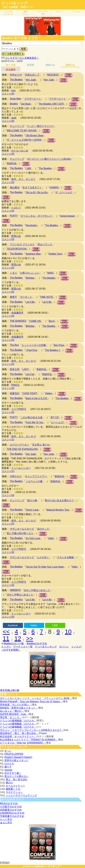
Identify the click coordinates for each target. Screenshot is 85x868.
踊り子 (8, 767)
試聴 (68, 75)
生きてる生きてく (32, 187)
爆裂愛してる (13, 789)
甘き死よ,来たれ (41, 445)
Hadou (49, 393)
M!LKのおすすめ (9, 803)
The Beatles (16, 80)
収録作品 (12, 163)
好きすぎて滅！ (13, 773)
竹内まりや (16, 75)
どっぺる (8, 13)
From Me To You (34, 422)
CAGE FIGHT (30, 393)
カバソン (59, 12)
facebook (13, 625)
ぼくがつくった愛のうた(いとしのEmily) (49, 159)
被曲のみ (50, 65)
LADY (26, 369)
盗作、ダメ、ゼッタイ (23, 179)
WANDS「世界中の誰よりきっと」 (19, 708)
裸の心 (9, 783)
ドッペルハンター (21, 468)
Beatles (14, 104)
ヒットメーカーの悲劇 (34, 345)
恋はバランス (45, 244)
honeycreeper (67, 216)
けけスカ (9, 764)
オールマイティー (15, 786)
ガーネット (26, 297)
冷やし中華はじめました (37, 590)
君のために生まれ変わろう (59, 500)
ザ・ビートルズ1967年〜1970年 (24, 140)
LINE (55, 625)
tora (13, 91)
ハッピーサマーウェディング (21, 795)
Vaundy (8, 770)
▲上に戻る (6, 822)
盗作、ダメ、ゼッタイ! (24, 361)
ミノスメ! (76, 12)
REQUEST (53, 75)
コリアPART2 (19, 409)
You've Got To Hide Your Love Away (45, 567)
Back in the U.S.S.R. (37, 398)
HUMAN (54, 187)
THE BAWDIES (18, 321)
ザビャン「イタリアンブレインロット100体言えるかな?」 (32, 730)
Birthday (30, 278)
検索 (24, 49)
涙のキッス (43, 529)
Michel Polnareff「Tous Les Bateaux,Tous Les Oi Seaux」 (31, 701)
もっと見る (6, 819)
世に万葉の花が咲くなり (20, 533)
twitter (34, 625)
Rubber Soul (55, 254)
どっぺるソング (14, 3)
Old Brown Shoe (34, 136)
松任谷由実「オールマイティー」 (18, 736)
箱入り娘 (32, 500)
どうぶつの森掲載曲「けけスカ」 (18, 721)
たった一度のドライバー (41, 126)
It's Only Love (33, 538)
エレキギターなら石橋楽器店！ (22, 58)
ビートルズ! (57, 422)
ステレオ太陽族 (65, 557)
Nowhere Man (33, 254)
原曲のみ (70, 65)
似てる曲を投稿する (13, 54)
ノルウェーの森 (34, 481)
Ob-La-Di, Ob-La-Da (37, 192)
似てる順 (11, 65)
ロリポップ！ (55, 866)
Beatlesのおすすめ (37, 643)
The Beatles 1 (52, 350)
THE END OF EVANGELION (22, 449)
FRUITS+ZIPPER (14, 754)
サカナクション (14, 792)
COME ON (35, 321)
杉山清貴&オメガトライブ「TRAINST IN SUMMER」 (29, 740)
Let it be (30, 374)
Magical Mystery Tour (58, 510)
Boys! (52, 321)
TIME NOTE (47, 297)
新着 (25, 13)
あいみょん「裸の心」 (12, 711)
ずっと (8, 751)
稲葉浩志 (15, 393)
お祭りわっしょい (30, 273)
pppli (14, 118)
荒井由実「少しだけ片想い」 (16, 705)
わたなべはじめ (20, 151)
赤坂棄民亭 (17, 313)
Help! (51, 538)
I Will (28, 168)
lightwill (39, 866)
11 (6, 639)
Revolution (31, 225)
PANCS (15, 385)
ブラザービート (33, 99)
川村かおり (16, 476)
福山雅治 (15, 187)
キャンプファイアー (36, 476)
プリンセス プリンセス (22, 244)
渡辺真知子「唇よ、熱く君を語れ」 (19, 733)
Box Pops (59, 345)
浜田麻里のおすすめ (11, 810)
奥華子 (13, 297)
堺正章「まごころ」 (11, 717)
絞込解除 (11, 70)
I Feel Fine (31, 350)
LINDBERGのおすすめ (12, 813)
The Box (14, 345)
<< (6, 632)
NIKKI (50, 273)
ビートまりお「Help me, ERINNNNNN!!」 (23, 743)
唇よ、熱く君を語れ (17, 779)
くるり (13, 273)
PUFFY (14, 216)
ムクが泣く (43, 557)
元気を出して (32, 75)
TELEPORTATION (17, 249)
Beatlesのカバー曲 (14, 643)
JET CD (55, 417)
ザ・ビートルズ (64, 192)
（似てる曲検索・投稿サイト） (18, 7)
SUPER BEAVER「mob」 (14, 714)
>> (30, 639)
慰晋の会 (16, 236)
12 (18, 639)
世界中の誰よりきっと (16, 760)
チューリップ (17, 126)
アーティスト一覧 (23, 647)
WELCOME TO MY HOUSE (22, 131)
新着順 (30, 65)
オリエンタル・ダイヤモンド (36, 216)
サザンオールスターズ (22, 529)
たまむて (16, 208)
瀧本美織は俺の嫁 (10, 690)
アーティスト (42, 13)
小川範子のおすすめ (11, 807)
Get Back (26, 104)
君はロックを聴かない (16, 776)
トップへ (6, 647)
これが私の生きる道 (32, 417)
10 (68, 632)
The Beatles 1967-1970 (51, 104)
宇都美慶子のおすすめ (12, 816)
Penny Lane (32, 510)
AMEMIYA (15, 590)
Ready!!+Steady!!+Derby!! (18, 757)
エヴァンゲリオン (19, 445)
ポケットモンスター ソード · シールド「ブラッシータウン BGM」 (36, 698)
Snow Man (16, 99)
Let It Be (30, 302)
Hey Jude (31, 80)
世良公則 (15, 369)
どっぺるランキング (46, 647)
